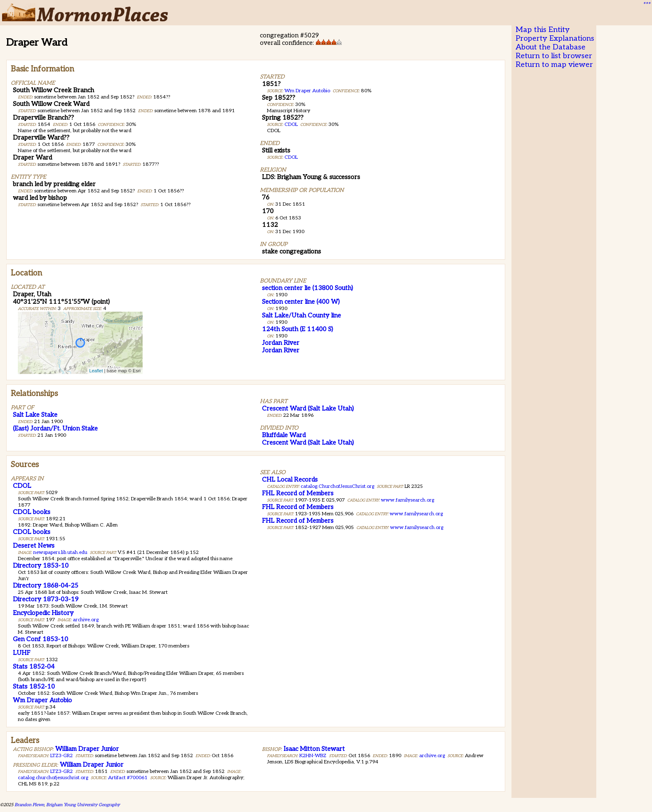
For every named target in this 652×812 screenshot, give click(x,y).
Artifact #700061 (128, 778)
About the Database (551, 47)
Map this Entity (543, 30)
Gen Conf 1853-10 (41, 639)
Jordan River (281, 343)
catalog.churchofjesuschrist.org (53, 778)
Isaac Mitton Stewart (314, 749)
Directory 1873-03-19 (46, 599)
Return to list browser (554, 56)
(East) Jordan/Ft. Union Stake (55, 428)
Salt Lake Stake (35, 415)
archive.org (86, 620)
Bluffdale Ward (284, 435)
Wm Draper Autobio (307, 91)
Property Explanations (555, 38)
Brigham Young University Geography (83, 805)
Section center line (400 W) (301, 302)
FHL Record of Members (298, 493)
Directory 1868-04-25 (46, 586)
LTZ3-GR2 (62, 756)
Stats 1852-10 (34, 687)
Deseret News (34, 546)
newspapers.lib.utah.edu (60, 552)
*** (646, 5)
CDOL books (32, 512)
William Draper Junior (87, 749)
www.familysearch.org (407, 500)
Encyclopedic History (43, 613)
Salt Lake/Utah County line (301, 315)
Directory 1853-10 (41, 566)
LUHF (22, 653)
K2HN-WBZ (313, 756)
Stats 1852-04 (34, 667)
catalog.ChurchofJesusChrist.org (337, 486)
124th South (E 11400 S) (298, 329)
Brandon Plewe (29, 805)
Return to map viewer (554, 65)
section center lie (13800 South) (307, 288)
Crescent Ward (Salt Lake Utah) (308, 408)
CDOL (291, 124)
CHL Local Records (290, 480)
